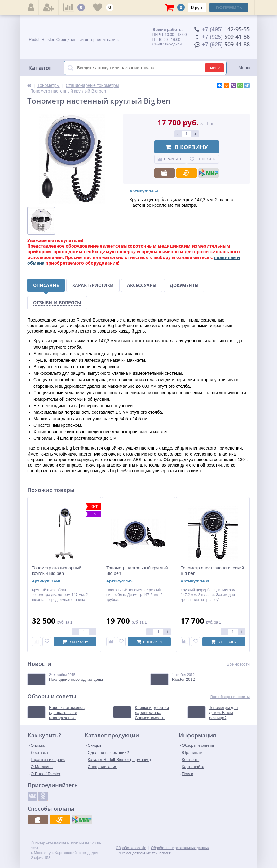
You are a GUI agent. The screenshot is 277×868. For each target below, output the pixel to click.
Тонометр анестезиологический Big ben (212, 571)
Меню (244, 68)
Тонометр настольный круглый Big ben (137, 571)
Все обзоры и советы (230, 697)
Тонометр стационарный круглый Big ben (57, 571)
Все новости (238, 664)
